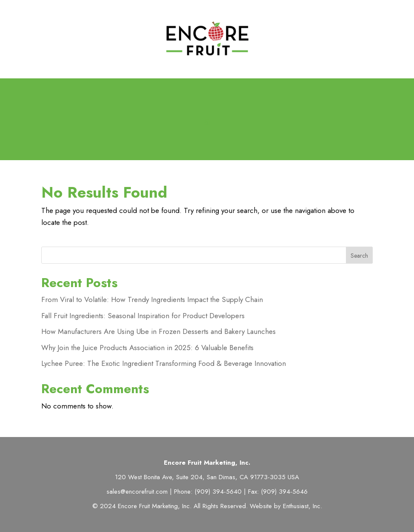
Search (359, 256)
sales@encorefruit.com (137, 492)
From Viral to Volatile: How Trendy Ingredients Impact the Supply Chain (152, 299)
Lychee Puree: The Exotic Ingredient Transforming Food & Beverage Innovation (164, 363)
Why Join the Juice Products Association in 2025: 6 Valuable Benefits (147, 348)
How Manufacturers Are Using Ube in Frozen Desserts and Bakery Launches (158, 331)
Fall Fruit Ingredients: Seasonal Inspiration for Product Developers (143, 316)
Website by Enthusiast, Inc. (286, 506)
